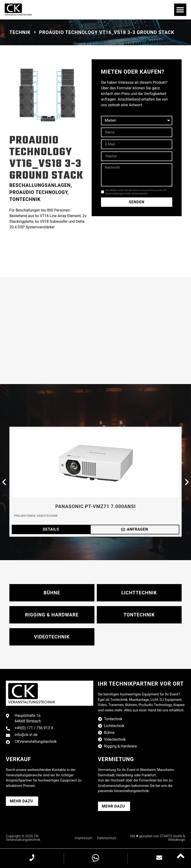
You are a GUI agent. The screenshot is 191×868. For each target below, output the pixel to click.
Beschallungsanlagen (40, 185)
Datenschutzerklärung (145, 190)
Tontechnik (25, 199)
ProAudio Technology (38, 192)
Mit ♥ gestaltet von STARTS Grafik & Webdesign (158, 838)
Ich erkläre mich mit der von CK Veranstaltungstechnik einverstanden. (136, 192)
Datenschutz (107, 838)
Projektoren (25, 516)
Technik (20, 32)
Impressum (84, 838)
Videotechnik (47, 516)
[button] (180, 10)
